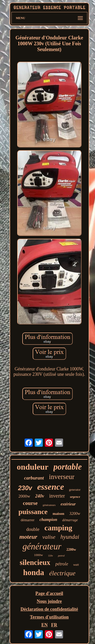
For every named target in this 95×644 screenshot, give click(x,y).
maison (59, 514)
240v (40, 496)
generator (75, 490)
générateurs (49, 505)
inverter (57, 496)
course (30, 503)
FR (54, 625)
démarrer (28, 520)
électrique (62, 573)
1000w (38, 555)
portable (68, 467)
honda (34, 572)
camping (58, 528)
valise (49, 537)
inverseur (62, 477)
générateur (42, 546)
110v (50, 556)
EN (44, 625)
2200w (71, 550)
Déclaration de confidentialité (49, 609)
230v (25, 488)
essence (51, 487)
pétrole (62, 564)
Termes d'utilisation (49, 617)
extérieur (68, 504)
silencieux (35, 562)
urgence (75, 497)
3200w (75, 513)
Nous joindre (49, 601)
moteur (28, 537)
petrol (61, 556)
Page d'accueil (49, 593)
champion (48, 520)
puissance (33, 512)
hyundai (70, 537)
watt (76, 565)
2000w (24, 496)
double (33, 529)
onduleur (32, 467)
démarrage (70, 520)
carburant (34, 478)
